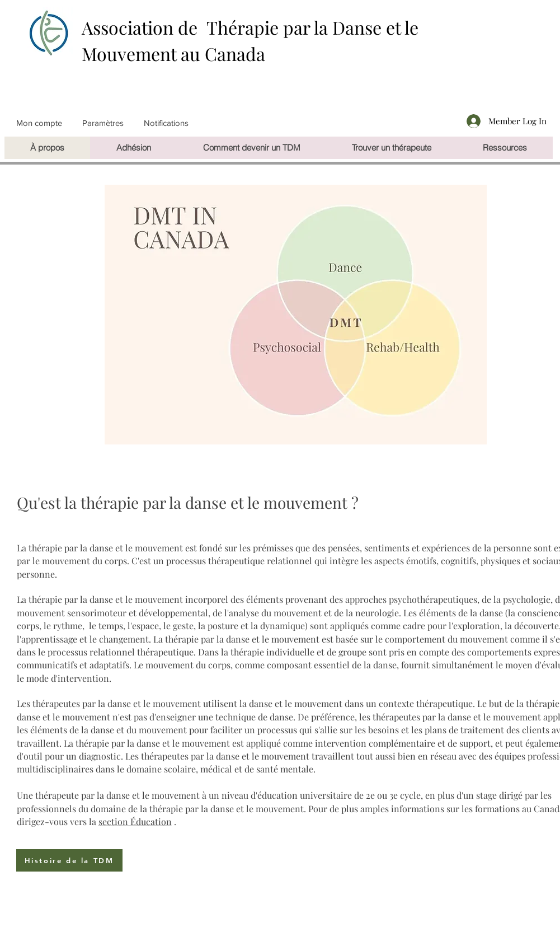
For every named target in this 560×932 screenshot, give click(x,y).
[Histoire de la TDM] (69, 860)
